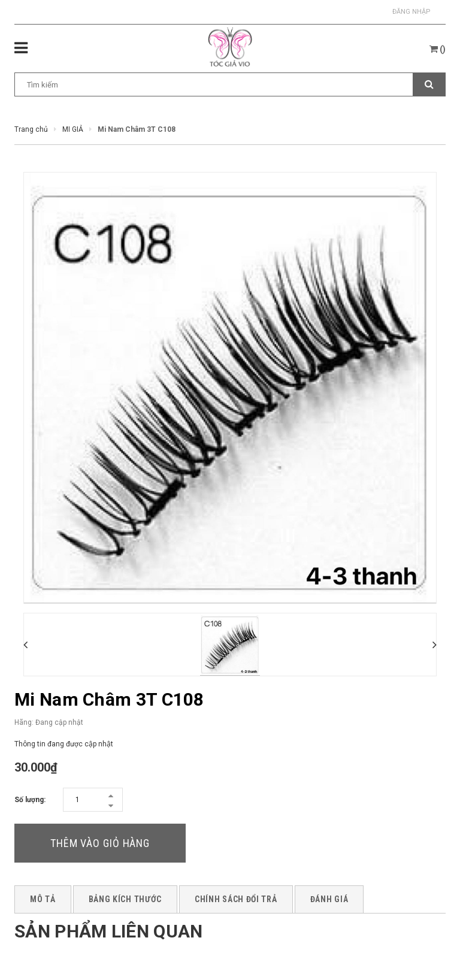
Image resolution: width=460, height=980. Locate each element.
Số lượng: (30, 800)
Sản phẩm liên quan (108, 931)
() (438, 49)
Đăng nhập (411, 12)
